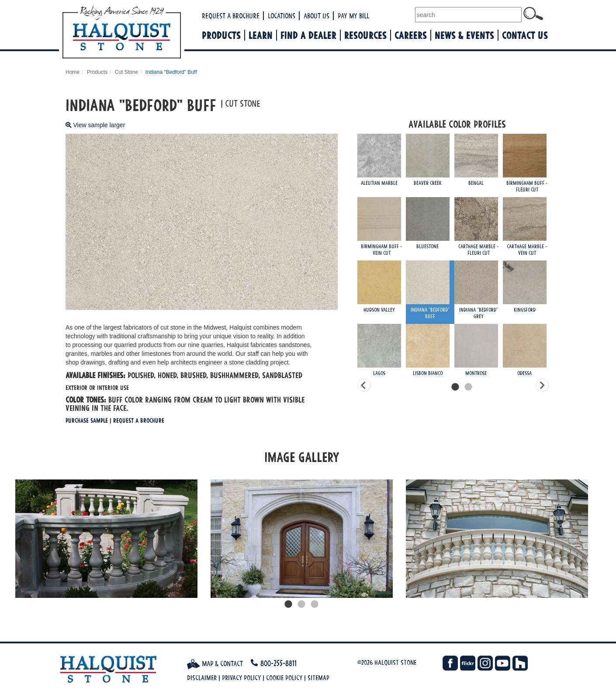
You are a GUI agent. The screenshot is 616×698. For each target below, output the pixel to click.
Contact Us (525, 35)
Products (221, 35)
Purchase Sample (87, 420)
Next (601, 539)
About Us (317, 16)
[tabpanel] (106, 538)
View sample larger (95, 125)
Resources (365, 35)
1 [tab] (288, 604)
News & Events (464, 35)
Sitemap (318, 678)
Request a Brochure (231, 16)
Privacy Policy (241, 678)
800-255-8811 (279, 663)
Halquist (154, 33)
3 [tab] (315, 604)
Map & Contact (215, 663)
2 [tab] (301, 604)
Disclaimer (202, 678)
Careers (411, 35)
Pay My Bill (353, 16)
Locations (282, 16)
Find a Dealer (308, 35)
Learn (261, 35)
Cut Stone (126, 72)
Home (73, 72)
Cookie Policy (284, 678)
